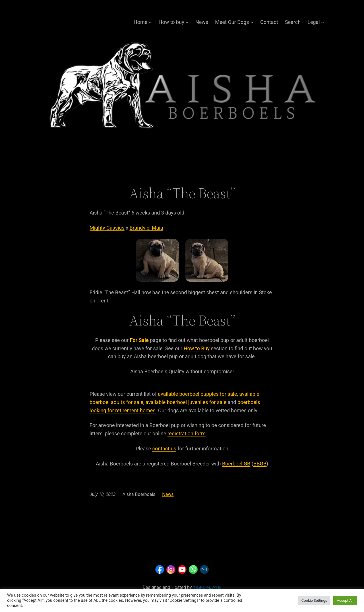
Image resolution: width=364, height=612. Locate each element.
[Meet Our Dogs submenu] (252, 22)
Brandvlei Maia (146, 228)
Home (140, 22)
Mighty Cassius (107, 228)
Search (293, 22)
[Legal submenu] (323, 22)
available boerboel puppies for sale (197, 394)
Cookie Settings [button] (314, 600)
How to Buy (197, 348)
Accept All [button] (345, 600)
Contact (269, 22)
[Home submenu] (150, 22)
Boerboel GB (236, 464)
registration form (187, 433)
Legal (314, 22)
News (202, 22)
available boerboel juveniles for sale (186, 402)
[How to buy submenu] (187, 22)
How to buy (171, 22)
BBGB (260, 464)
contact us (164, 449)
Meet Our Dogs (232, 22)
